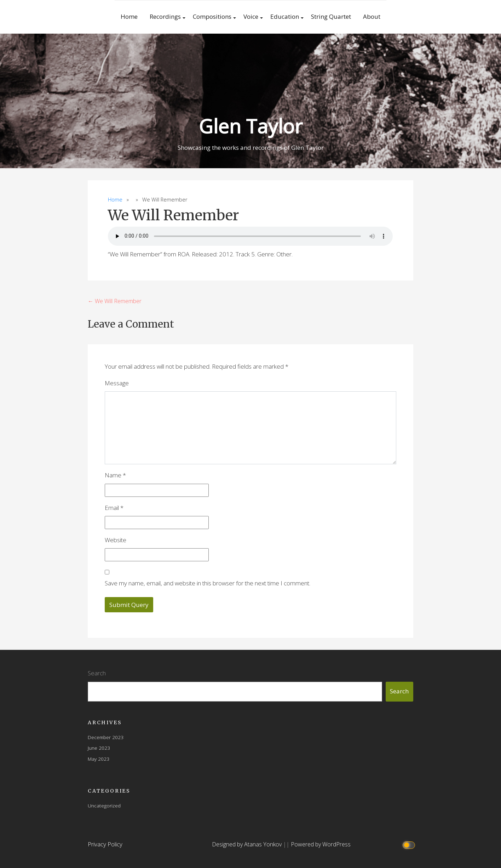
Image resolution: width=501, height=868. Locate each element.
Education (285, 16)
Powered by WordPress (321, 844)
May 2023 (99, 759)
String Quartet (331, 16)
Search (97, 673)
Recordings (165, 16)
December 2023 (106, 737)
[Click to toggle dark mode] (410, 844)
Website (116, 540)
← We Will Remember (115, 301)
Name (115, 475)
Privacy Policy (105, 844)
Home (129, 16)
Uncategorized (104, 805)
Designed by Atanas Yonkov (247, 844)
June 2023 (99, 748)
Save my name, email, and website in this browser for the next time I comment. (208, 583)
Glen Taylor (251, 126)
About (372, 16)
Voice (251, 16)
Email (114, 508)
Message (117, 383)
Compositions (212, 16)
